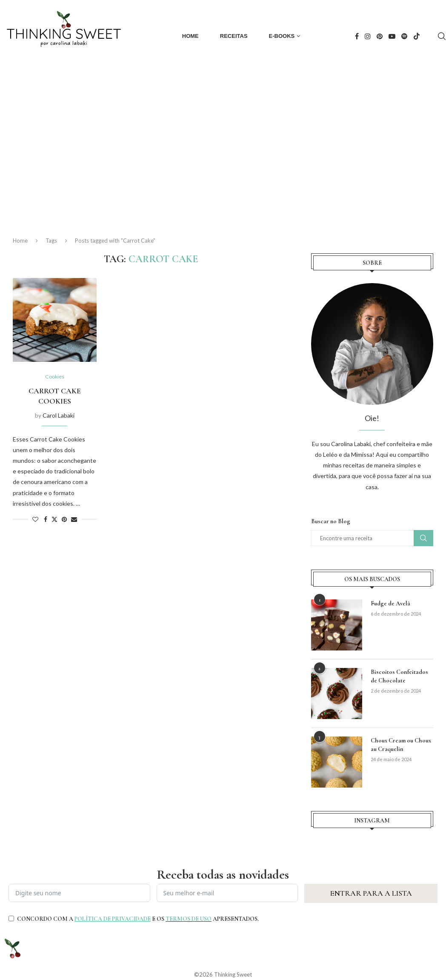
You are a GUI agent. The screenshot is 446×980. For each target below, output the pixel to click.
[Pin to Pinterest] (64, 520)
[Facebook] (357, 36)
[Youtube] (392, 36)
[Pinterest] (380, 36)
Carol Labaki (59, 416)
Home (190, 36)
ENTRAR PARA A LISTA (371, 893)
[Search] (442, 36)
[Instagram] (368, 36)
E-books (282, 36)
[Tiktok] (417, 36)
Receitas (234, 36)
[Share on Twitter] (54, 520)
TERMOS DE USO (189, 919)
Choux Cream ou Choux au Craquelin (400, 745)
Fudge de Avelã (390, 603)
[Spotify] (404, 36)
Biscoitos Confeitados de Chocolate (399, 676)
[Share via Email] (74, 520)
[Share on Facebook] (46, 520)
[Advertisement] (223, 145)
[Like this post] (35, 520)
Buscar (423, 538)
